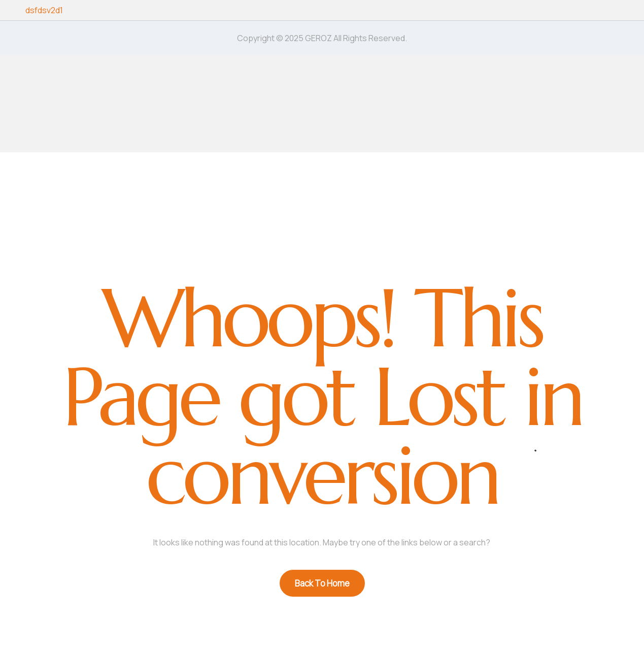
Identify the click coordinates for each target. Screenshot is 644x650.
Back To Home (322, 583)
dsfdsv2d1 (44, 10)
